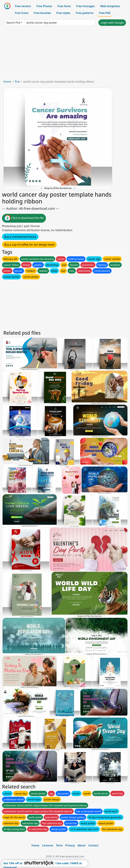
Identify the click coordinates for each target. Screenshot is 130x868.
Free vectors (23, 6)
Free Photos (44, 6)
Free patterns (85, 13)
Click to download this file (24, 218)
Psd (17, 82)
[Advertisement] (65, 54)
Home (7, 82)
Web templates (110, 6)
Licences (48, 845)
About (82, 845)
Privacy (70, 845)
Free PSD (105, 13)
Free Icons (22, 13)
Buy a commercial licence (20, 237)
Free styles (63, 13)
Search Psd (13, 23)
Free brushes (42, 13)
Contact (94, 845)
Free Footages (85, 6)
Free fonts (64, 6)
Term (59, 845)
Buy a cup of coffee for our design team (29, 245)
